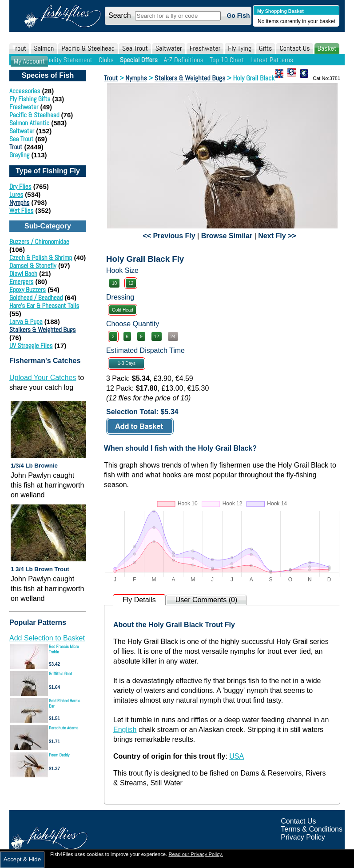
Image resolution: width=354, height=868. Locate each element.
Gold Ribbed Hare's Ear (64, 703)
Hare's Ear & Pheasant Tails (44, 306)
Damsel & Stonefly (33, 266)
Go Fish (238, 16)
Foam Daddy (59, 755)
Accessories (25, 91)
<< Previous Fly (169, 236)
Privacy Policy (303, 837)
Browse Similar (227, 236)
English (125, 730)
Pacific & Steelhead (88, 48)
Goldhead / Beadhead (36, 298)
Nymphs (19, 202)
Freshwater (205, 48)
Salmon (44, 48)
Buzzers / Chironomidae (39, 242)
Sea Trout (135, 48)
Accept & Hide (22, 859)
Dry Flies (20, 186)
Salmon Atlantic (29, 123)
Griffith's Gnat (61, 674)
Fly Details (139, 600)
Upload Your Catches (43, 378)
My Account (29, 61)
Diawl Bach (23, 274)
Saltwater (169, 48)
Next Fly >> (277, 236)
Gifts (265, 48)
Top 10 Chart (227, 60)
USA (237, 756)
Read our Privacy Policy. (196, 854)
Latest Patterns (272, 60)
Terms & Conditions (312, 829)
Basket (327, 48)
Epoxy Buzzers (28, 290)
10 (114, 283)
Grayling (19, 155)
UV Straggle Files (31, 346)
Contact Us (294, 48)
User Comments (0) (207, 600)
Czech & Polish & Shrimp (41, 258)
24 (173, 337)
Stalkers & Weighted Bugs (42, 330)
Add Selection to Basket (47, 638)
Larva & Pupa (26, 322)
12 (131, 283)
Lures (16, 194)
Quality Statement (68, 60)
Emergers (21, 282)
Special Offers (139, 60)
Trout (19, 48)
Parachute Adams (64, 728)
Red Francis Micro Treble (64, 649)
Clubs (106, 60)
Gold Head (123, 310)
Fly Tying (240, 48)
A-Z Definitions (184, 60)
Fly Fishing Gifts (30, 99)
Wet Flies (21, 210)
